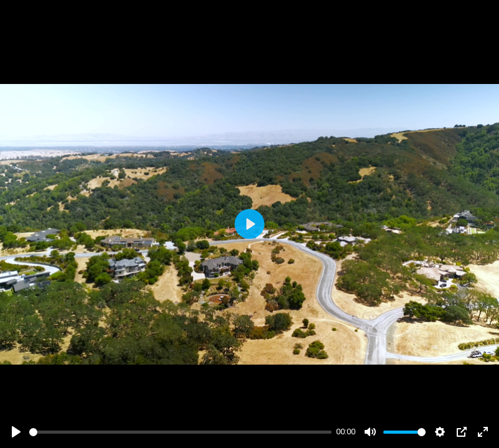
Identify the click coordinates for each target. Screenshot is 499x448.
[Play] (16, 432)
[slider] (180, 432)
